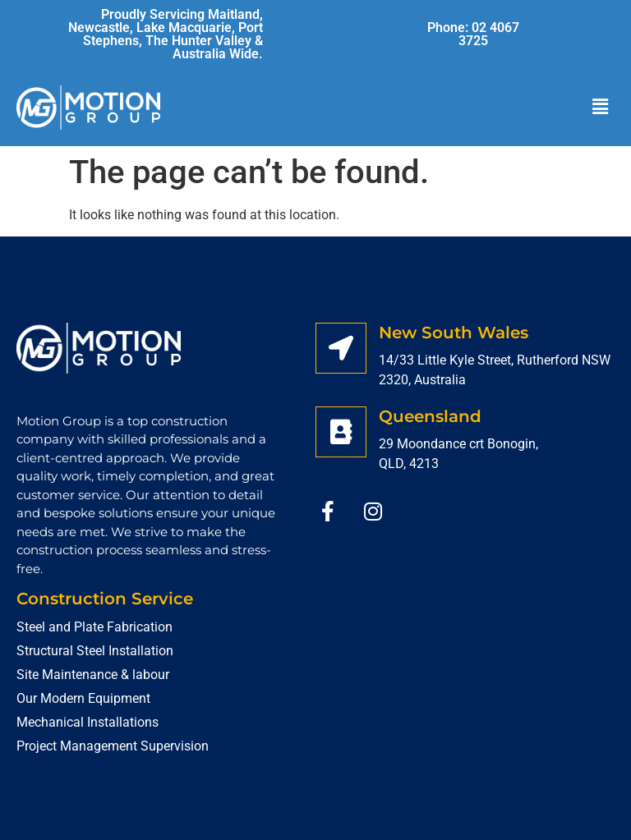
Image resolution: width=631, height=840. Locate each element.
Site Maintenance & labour (93, 675)
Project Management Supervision (113, 746)
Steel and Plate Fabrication (94, 627)
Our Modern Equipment (83, 698)
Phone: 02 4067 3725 (473, 34)
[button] (601, 108)
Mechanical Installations (88, 722)
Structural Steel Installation (95, 651)
